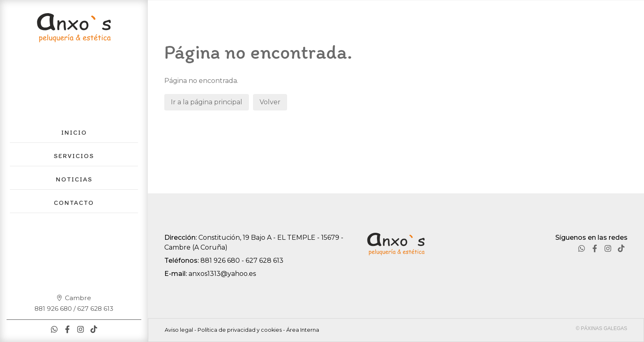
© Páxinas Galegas (601, 328)
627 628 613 (264, 261)
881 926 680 (220, 261)
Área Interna (303, 330)
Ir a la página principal (207, 102)
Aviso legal (179, 330)
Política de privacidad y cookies (240, 330)
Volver (270, 102)
